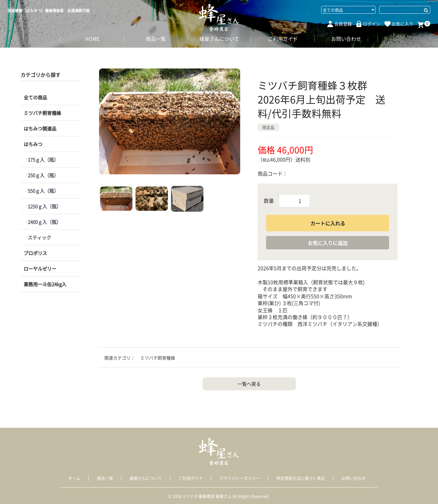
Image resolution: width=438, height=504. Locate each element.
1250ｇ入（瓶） (45, 206)
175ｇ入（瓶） (43, 160)
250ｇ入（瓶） (43, 175)
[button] (116, 199)
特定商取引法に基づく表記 (301, 478)
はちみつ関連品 (40, 129)
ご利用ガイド (283, 39)
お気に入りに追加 (328, 243)
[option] (170, 121)
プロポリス (35, 253)
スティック (40, 238)
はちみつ (33, 144)
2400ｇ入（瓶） (45, 222)
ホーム (74, 478)
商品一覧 (156, 39)
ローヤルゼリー (40, 269)
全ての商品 (35, 97)
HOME (92, 39)
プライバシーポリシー (240, 478)
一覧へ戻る (249, 384)
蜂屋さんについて (219, 39)
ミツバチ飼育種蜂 (42, 113)
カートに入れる (328, 223)
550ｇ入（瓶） (43, 191)
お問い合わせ (346, 39)
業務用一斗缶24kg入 (45, 284)
